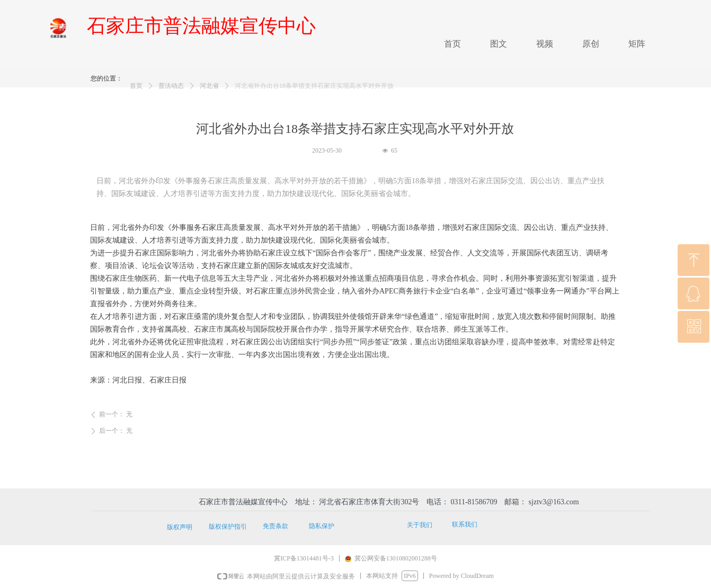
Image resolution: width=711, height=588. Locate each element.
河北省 (209, 93)
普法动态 (171, 93)
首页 (136, 93)
